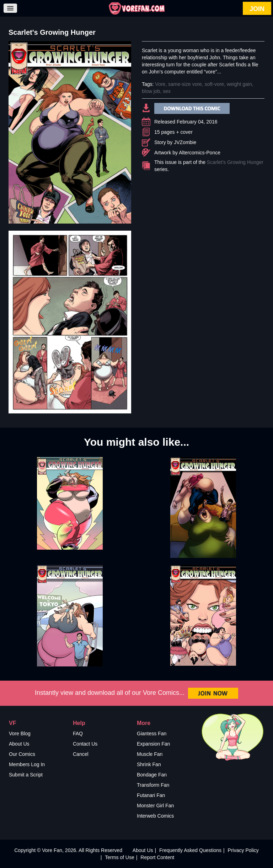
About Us (19, 744)
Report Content (157, 857)
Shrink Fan (149, 764)
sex (167, 91)
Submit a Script (26, 775)
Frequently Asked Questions (190, 850)
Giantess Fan (152, 734)
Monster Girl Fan (155, 806)
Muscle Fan (150, 754)
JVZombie (185, 142)
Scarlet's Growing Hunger (235, 162)
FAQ (78, 734)
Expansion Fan (153, 744)
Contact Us (85, 744)
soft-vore (214, 84)
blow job (151, 91)
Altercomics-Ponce (200, 153)
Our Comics (22, 754)
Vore (160, 84)
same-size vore (185, 84)
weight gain (239, 84)
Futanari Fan (151, 795)
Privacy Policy (243, 850)
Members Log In (27, 764)
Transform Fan (153, 785)
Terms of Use (119, 857)
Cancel (81, 754)
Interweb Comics (155, 816)
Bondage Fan (152, 775)
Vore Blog (20, 734)
